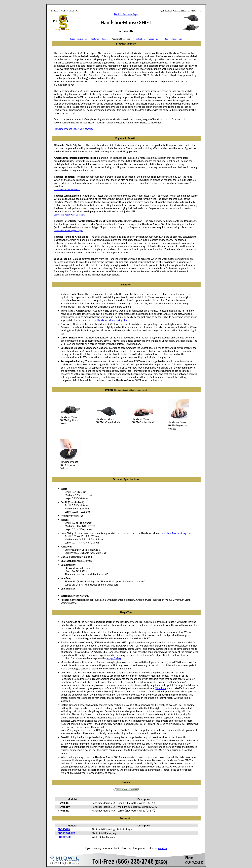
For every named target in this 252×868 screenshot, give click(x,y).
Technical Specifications (126, 479)
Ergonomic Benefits (79, 39)
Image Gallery (114, 658)
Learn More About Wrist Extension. (69, 215)
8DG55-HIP (64, 829)
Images (105, 39)
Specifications (140, 39)
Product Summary (126, 44)
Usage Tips (153, 39)
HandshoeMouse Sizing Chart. (73, 129)
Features (95, 39)
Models (165, 39)
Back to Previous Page (126, 14)
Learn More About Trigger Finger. (69, 231)
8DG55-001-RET (66, 833)
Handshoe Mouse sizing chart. (113, 320)
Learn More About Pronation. (67, 190)
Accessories (177, 39)
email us (163, 848)
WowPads (161, 688)
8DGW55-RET (65, 837)
